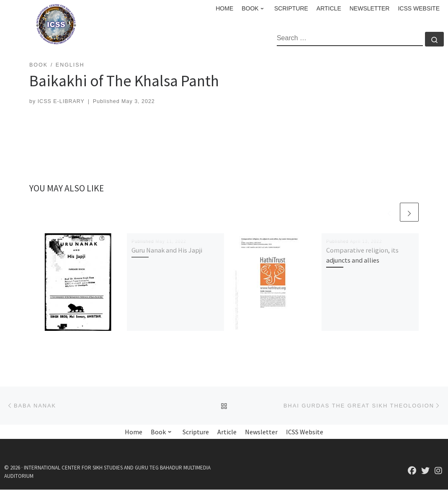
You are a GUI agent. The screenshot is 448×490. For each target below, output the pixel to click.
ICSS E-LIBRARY (61, 101)
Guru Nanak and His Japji (167, 250)
